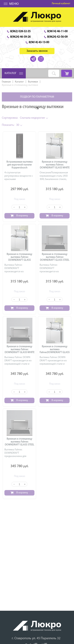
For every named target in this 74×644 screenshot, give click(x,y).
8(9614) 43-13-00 (39, 42)
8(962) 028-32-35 (20, 31)
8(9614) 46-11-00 (57, 31)
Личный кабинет (61, 4)
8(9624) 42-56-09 (57, 37)
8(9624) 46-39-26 (20, 37)
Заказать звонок (37, 51)
